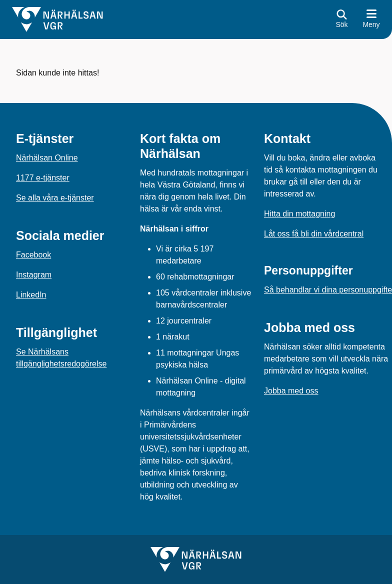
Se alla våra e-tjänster (55, 198)
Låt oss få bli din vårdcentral (314, 234)
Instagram (34, 275)
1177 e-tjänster (43, 178)
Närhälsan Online (47, 158)
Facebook (33, 255)
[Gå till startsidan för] (57, 19)
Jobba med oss (291, 391)
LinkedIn (31, 295)
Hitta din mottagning (299, 214)
